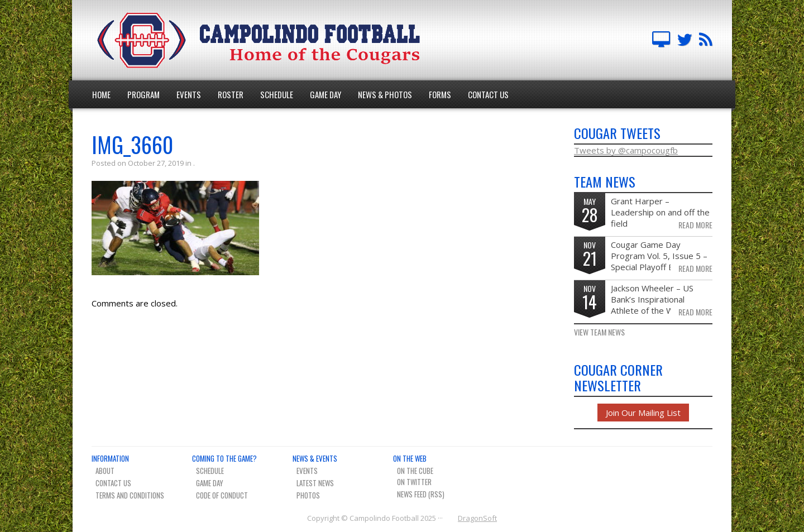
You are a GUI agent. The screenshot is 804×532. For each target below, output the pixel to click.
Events (189, 94)
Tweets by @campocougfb (626, 150)
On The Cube (415, 471)
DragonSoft (477, 518)
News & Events (315, 458)
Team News (706, 40)
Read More (695, 225)
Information (110, 458)
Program (143, 94)
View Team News (599, 332)
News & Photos (385, 94)
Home (101, 94)
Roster (231, 94)
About (105, 471)
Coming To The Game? (224, 458)
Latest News (315, 483)
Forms (440, 94)
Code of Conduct (222, 495)
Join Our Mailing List (643, 413)
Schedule (277, 94)
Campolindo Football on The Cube (661, 40)
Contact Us (488, 94)
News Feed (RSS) (421, 494)
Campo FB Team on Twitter (685, 40)
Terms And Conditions (130, 495)
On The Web (410, 458)
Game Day (326, 94)
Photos (308, 495)
